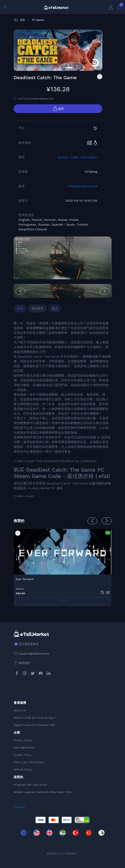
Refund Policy (23, 769)
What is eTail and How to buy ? (35, 718)
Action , (64, 157)
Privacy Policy (23, 740)
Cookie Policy (23, 755)
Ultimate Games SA (83, 186)
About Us (20, 710)
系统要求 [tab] (37, 308)
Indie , (76, 157)
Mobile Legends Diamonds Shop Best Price (43, 792)
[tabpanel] (62, 410)
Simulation (89, 157)
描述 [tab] (20, 308)
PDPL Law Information (29, 762)
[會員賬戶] (111, 7)
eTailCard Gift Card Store (30, 785)
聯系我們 (25, 663)
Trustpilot (19, 807)
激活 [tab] (55, 308)
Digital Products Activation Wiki (34, 725)
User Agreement (24, 747)
